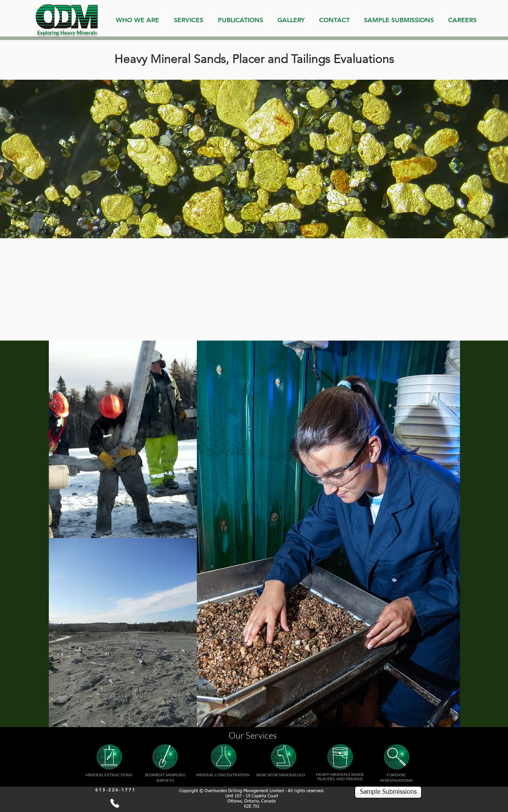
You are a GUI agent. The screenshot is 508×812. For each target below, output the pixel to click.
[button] (189, 20)
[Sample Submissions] (388, 792)
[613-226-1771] (114, 803)
